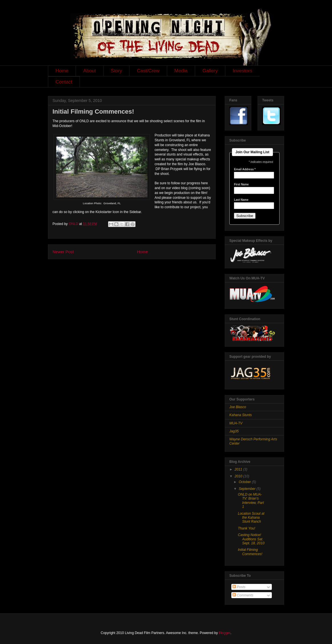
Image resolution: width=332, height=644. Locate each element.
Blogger (225, 633)
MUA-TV (236, 423)
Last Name (241, 200)
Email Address (245, 169)
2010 (239, 476)
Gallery (210, 71)
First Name (241, 185)
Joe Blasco (238, 407)
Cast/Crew (148, 71)
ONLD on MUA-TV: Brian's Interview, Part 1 (251, 501)
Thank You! (247, 528)
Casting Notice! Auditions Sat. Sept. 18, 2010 (251, 539)
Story (116, 71)
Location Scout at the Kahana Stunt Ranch (251, 518)
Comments (243, 595)
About (90, 71)
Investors (243, 71)
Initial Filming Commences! (250, 552)
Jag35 (234, 431)
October (245, 482)
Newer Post (63, 252)
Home (62, 71)
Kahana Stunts (241, 415)
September (248, 489)
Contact (64, 82)
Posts (239, 587)
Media (181, 71)
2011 (239, 469)
